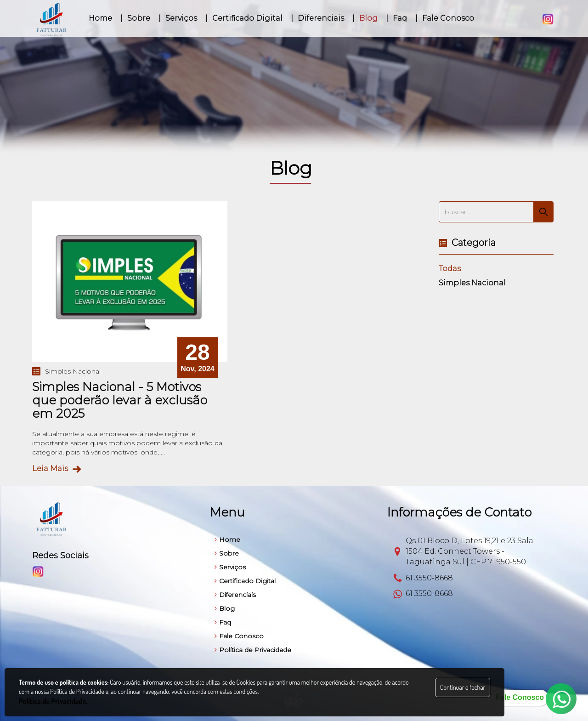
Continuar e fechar (463, 687)
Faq (223, 622)
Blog (225, 608)
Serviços (230, 567)
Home (227, 539)
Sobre (227, 553)
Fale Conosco (239, 636)
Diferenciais (235, 595)
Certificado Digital (245, 581)
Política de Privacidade (253, 650)
